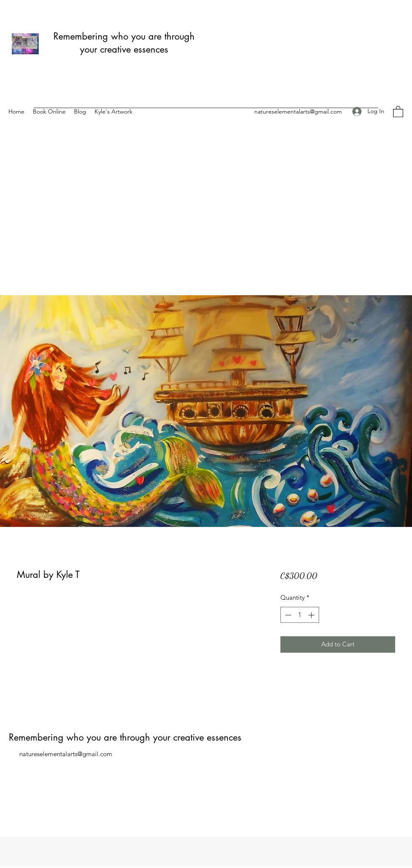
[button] (398, 111)
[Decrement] (287, 615)
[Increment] (312, 615)
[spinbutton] (300, 615)
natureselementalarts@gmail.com (298, 111)
